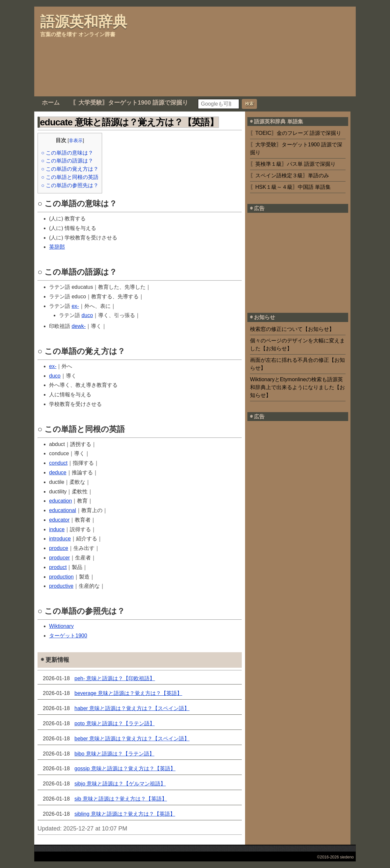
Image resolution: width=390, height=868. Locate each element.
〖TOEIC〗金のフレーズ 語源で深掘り (296, 133)
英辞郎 (57, 247)
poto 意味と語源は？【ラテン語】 (115, 723)
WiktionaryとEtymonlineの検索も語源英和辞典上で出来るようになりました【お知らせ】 (297, 387)
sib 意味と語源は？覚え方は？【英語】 (121, 799)
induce (57, 529)
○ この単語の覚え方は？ (70, 169)
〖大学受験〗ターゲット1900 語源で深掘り (130, 103)
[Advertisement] (179, 50)
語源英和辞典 (84, 22)
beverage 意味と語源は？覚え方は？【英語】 (128, 693)
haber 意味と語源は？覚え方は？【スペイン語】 (132, 708)
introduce (60, 539)
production (61, 577)
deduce (58, 472)
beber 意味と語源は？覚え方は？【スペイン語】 (132, 739)
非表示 (76, 140)
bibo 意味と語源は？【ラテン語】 (114, 754)
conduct (58, 463)
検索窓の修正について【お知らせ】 (292, 329)
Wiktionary (61, 626)
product (58, 567)
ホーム (51, 103)
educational (63, 510)
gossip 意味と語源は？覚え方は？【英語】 (125, 769)
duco (87, 315)
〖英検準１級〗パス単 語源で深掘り (293, 164)
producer (59, 558)
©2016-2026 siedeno (335, 857)
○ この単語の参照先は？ (70, 185)
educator (59, 520)
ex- (75, 306)
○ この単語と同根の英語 (70, 177)
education (60, 501)
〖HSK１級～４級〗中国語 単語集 (290, 187)
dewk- (79, 326)
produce (59, 548)
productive (61, 586)
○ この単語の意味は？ (67, 153)
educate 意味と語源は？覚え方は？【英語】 (129, 122)
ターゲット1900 (68, 636)
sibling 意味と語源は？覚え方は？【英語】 (125, 814)
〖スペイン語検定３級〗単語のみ (290, 175)
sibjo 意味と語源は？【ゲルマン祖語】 (120, 784)
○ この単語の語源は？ (67, 161)
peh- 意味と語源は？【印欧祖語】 (115, 678)
